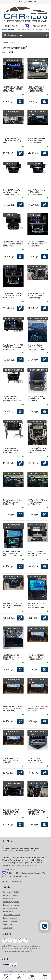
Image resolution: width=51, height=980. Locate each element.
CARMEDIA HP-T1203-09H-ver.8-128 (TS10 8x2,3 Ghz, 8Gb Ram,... (38, 709)
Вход (22, 2)
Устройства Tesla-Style (12, 892)
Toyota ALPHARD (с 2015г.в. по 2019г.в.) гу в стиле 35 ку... (13, 140)
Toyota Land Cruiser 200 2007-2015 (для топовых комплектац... (13, 244)
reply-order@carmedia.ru (14, 881)
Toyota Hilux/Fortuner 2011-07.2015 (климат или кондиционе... (36, 140)
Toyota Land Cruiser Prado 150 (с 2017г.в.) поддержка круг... (36, 657)
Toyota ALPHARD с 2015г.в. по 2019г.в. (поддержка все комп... (37, 347)
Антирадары (8, 925)
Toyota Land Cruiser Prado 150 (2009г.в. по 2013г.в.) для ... (12, 760)
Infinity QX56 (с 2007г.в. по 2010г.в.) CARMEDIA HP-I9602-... (37, 450)
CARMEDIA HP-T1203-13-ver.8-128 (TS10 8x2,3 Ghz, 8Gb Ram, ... (13, 709)
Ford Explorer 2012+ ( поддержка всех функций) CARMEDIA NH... (13, 554)
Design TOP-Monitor (11, 895)
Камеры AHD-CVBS (10, 899)
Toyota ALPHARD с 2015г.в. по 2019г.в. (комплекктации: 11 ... (12, 450)
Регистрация (32, 2)
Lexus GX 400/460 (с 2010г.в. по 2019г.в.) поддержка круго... (36, 89)
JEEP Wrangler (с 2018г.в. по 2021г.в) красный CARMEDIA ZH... (13, 502)
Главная (5, 42)
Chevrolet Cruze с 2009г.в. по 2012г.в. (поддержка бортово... (37, 760)
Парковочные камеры (11, 905)
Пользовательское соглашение (13, 865)
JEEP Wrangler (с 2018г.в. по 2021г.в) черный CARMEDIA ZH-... (37, 502)
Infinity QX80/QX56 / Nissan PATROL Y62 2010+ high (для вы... (37, 399)
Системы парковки (10, 908)
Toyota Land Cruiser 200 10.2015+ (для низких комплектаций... (37, 244)
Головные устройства (11, 902)
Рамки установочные (11, 918)
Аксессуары (7, 928)
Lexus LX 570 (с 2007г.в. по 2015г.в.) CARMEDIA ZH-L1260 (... (13, 605)
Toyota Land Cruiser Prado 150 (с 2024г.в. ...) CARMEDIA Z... (13, 657)
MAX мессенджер (8, 30)
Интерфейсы (8, 912)
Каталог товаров (13, 35)
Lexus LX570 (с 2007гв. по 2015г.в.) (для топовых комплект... (12, 192)
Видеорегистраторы (11, 921)
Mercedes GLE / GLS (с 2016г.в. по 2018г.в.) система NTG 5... (12, 812)
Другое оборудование (12, 915)
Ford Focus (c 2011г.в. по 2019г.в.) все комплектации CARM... (37, 605)
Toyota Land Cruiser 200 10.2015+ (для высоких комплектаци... (13, 89)
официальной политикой (23, 951)
